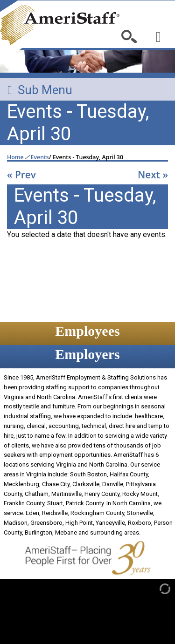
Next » (153, 175)
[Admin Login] (155, 588)
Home (15, 157)
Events (40, 157)
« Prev (21, 175)
